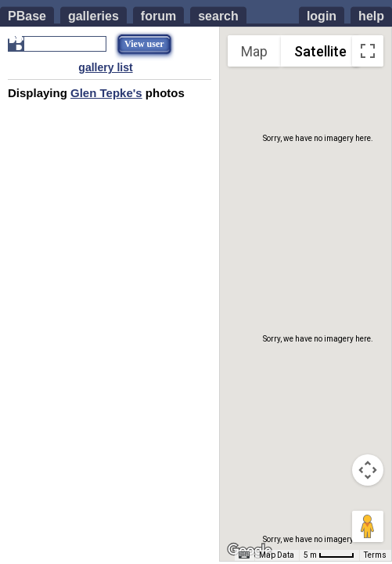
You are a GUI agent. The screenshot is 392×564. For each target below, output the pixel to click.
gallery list (105, 67)
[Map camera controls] (368, 470)
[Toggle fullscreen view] (368, 51)
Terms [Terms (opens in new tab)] (375, 555)
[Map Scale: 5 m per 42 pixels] (329, 555)
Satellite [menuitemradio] (320, 51)
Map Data (277, 555)
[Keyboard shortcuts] (244, 555)
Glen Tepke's (106, 93)
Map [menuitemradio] (254, 51)
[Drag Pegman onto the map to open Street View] (368, 526)
